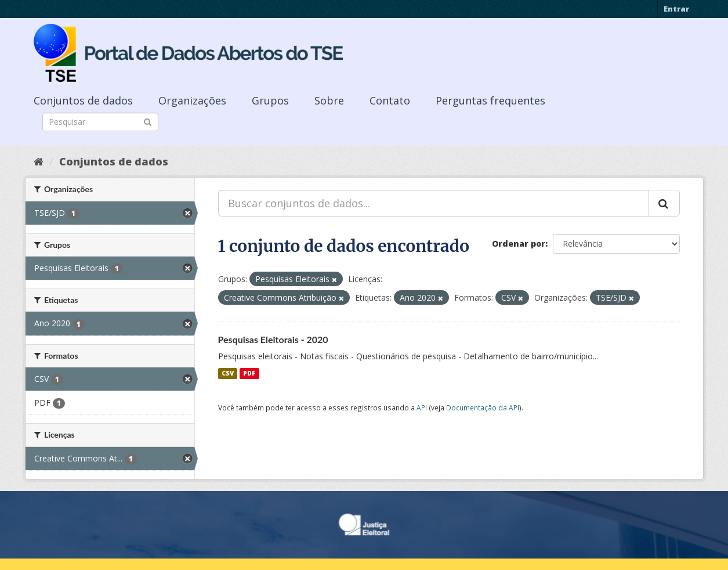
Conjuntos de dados (83, 100)
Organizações (192, 100)
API (422, 407)
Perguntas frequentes (490, 100)
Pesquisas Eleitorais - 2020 (273, 339)
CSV (228, 373)
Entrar (676, 9)
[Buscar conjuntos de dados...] (434, 203)
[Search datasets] (100, 122)
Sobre (329, 100)
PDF (249, 373)
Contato (390, 100)
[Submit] (148, 121)
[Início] (39, 161)
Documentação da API (483, 407)
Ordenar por (519, 243)
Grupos (270, 100)
